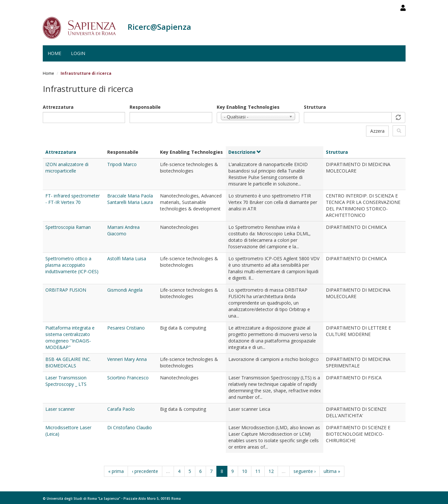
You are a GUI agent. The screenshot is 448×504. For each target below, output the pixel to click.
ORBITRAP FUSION (66, 290)
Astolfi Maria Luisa (127, 258)
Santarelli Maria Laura (130, 202)
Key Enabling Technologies (248, 107)
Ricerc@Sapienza (159, 27)
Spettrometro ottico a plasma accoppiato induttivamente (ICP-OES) (72, 265)
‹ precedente (145, 471)
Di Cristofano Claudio (130, 427)
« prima (116, 471)
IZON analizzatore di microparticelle (67, 168)
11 (258, 471)
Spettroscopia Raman (68, 227)
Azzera (377, 131)
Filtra (399, 131)
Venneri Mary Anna (127, 359)
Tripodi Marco (122, 164)
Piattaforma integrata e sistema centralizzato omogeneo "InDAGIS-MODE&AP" (70, 337)
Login (78, 53)
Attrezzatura (58, 107)
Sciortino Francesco (128, 378)
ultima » (332, 471)
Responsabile (145, 107)
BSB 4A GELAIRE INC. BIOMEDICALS (68, 362)
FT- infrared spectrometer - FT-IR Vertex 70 (73, 199)
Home (54, 53)
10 (245, 471)
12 (271, 471)
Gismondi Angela (125, 290)
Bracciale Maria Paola (130, 196)
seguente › (304, 471)
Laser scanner (60, 409)
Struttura (315, 107)
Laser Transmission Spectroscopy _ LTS (66, 381)
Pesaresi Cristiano (126, 328)
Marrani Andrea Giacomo (123, 230)
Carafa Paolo (121, 409)
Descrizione (245, 152)
